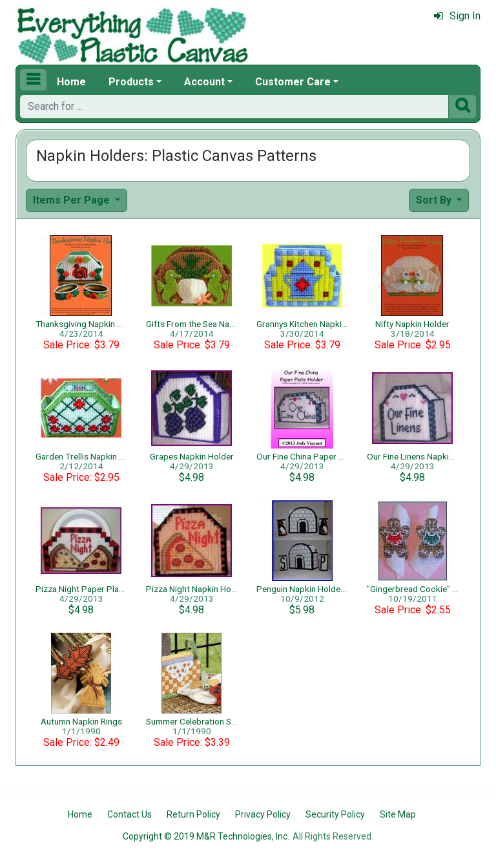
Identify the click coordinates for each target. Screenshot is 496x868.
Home (71, 82)
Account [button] (204, 82)
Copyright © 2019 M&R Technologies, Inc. (206, 836)
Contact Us (129, 814)
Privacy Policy (263, 814)
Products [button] (131, 82)
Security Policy (335, 814)
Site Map (398, 814)
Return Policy (193, 814)
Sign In (457, 16)
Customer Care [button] (293, 82)
